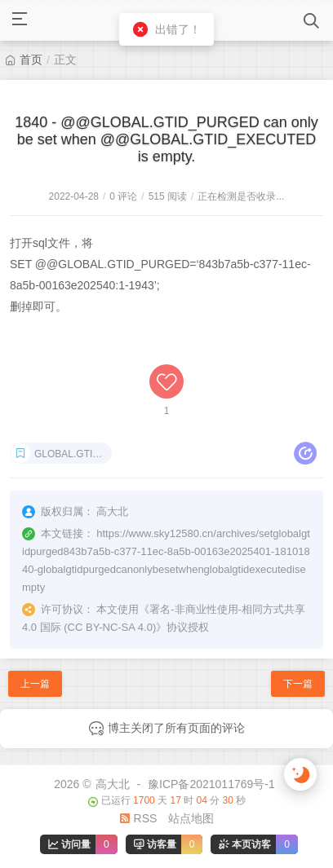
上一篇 (35, 684)
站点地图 (191, 818)
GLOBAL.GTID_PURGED (73, 454)
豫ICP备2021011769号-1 (211, 784)
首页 (31, 59)
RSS (138, 818)
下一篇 (298, 684)
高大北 (113, 784)
